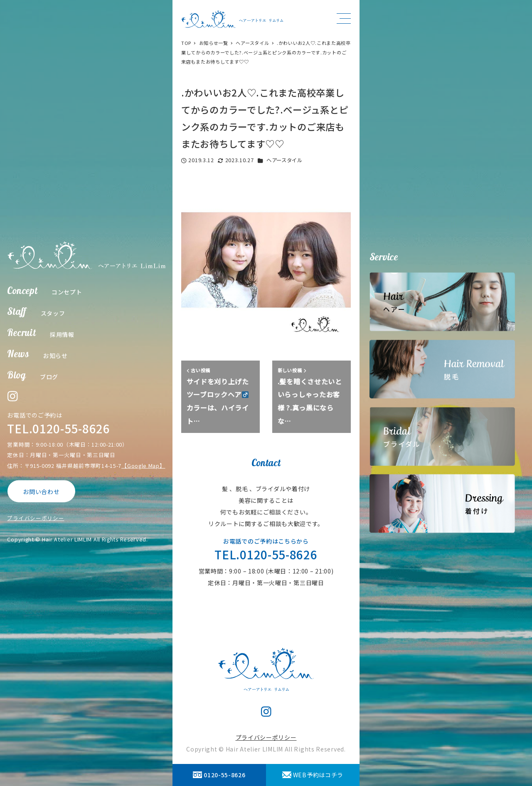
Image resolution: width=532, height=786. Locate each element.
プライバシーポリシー (36, 518)
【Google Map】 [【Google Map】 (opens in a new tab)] (143, 465)
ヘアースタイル (284, 160)
